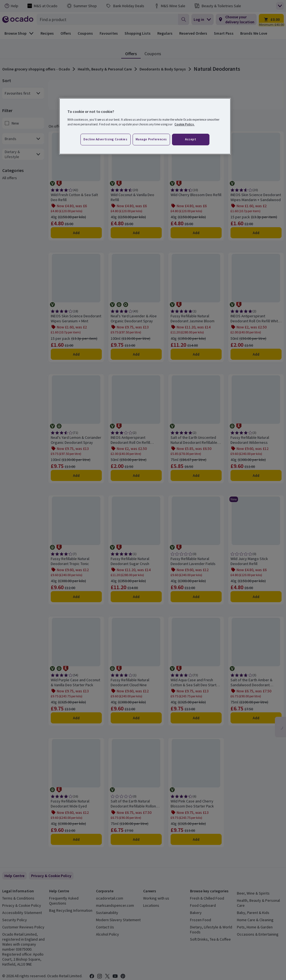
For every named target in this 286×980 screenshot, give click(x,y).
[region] (145, 126)
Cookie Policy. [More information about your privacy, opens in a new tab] (184, 124)
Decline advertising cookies (105, 139)
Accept (191, 139)
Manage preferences (151, 139)
